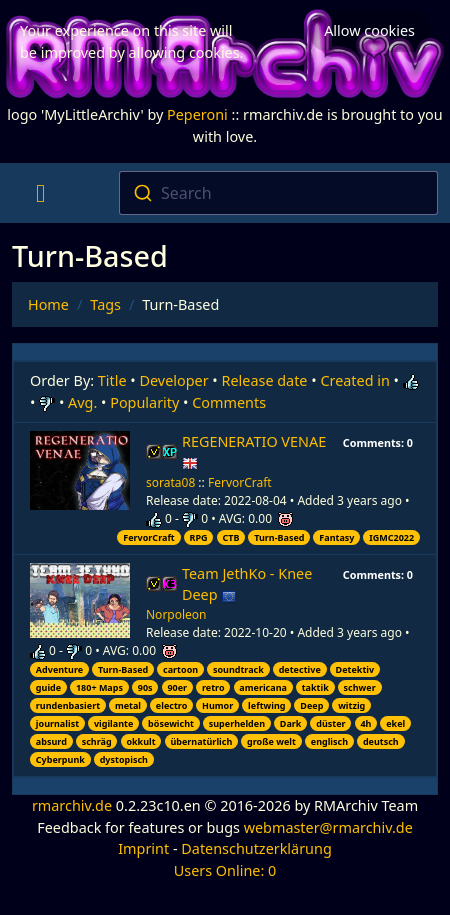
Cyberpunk (60, 759)
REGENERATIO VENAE (254, 452)
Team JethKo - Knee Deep (247, 584)
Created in (354, 380)
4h (365, 723)
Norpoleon (176, 614)
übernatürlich (201, 741)
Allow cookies (369, 30)
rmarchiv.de (72, 805)
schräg (97, 741)
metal (128, 705)
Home (48, 304)
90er (177, 687)
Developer (174, 380)
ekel (395, 723)
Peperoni (197, 114)
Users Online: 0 (225, 870)
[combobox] (279, 193)
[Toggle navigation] (40, 193)
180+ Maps (99, 687)
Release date (265, 380)
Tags (105, 304)
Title (112, 380)
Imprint (143, 848)
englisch (329, 741)
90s (145, 687)
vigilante (113, 723)
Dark (291, 723)
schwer (360, 687)
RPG (199, 537)
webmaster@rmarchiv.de (328, 827)
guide (48, 687)
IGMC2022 (391, 537)
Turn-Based (279, 537)
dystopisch (124, 759)
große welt (271, 741)
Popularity (144, 402)
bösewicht (171, 723)
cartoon (180, 669)
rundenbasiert (68, 705)
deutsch (381, 741)
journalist (57, 723)
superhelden (237, 723)
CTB (230, 537)
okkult (140, 741)
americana (263, 687)
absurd (51, 741)
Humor (217, 705)
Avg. (82, 402)
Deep (311, 705)
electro (171, 705)
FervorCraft (240, 482)
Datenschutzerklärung (256, 848)
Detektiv (355, 669)
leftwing (266, 705)
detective (300, 669)
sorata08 (170, 482)
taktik (315, 687)
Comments (229, 402)
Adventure (59, 669)
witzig (351, 705)
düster (330, 723)
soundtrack (238, 669)
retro (213, 687)
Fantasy (336, 537)
